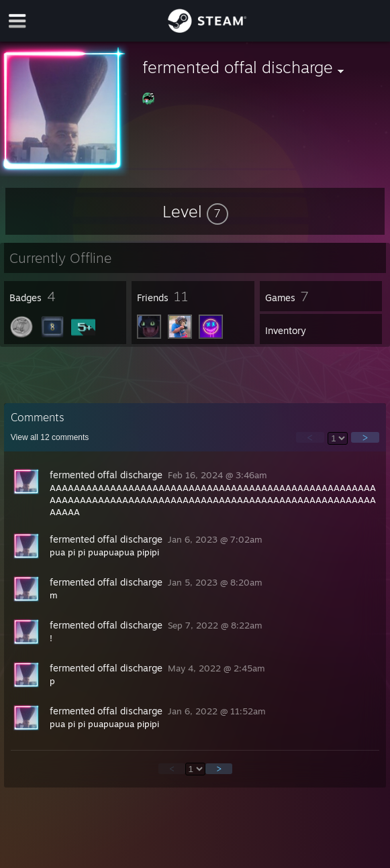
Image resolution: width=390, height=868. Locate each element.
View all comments (50, 437)
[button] (195, 211)
